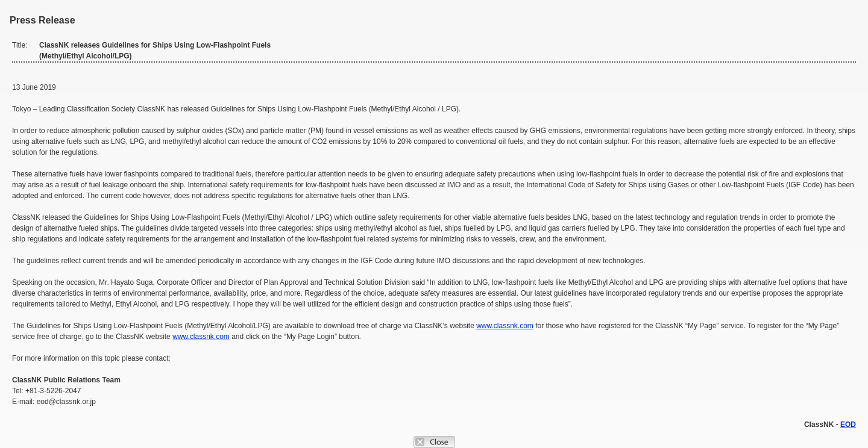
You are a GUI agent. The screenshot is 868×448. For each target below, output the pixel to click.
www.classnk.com (505, 326)
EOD (848, 425)
